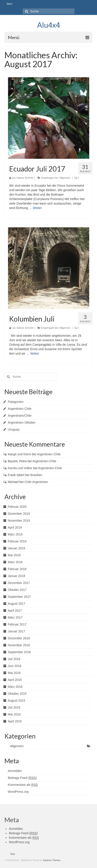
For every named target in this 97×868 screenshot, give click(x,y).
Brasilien (36, 475)
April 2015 (15, 721)
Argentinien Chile (20, 409)
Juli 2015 (14, 707)
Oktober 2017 (17, 590)
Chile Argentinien (36, 482)
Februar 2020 (17, 507)
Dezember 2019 (19, 514)
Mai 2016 (14, 673)
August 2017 (17, 604)
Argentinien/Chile (20, 416)
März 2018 (15, 562)
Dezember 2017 (19, 583)
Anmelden (15, 771)
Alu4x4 (49, 25)
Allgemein (65, 178)
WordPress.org (18, 792)
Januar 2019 (16, 548)
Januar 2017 (16, 631)
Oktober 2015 (17, 694)
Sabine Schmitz (25, 178)
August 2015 (17, 701)
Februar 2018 (17, 569)
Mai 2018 (14, 555)
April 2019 (15, 527)
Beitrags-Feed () (22, 778)
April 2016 (15, 680)
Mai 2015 (14, 714)
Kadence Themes (52, 860)
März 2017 (15, 617)
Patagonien (16, 402)
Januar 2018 (16, 576)
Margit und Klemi (19, 454)
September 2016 (19, 652)
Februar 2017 (17, 624)
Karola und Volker (20, 468)
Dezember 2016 (19, 638)
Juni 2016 (15, 666)
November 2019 (19, 521)
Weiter (37, 208)
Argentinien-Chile (44, 461)
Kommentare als (23, 785)
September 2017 (19, 597)
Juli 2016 (14, 659)
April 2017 (15, 611)
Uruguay (14, 429)
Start (9, 4)
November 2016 (19, 645)
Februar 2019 (17, 541)
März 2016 (15, 687)
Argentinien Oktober (22, 422)
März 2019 (15, 534)
